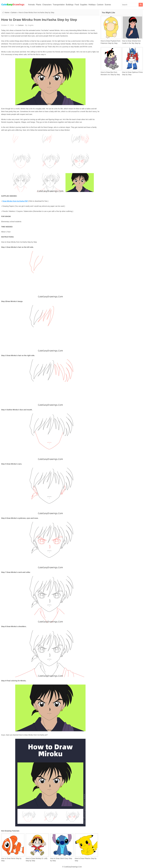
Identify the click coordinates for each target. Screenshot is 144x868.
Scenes (108, 5)
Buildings (70, 5)
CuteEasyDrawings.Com (73, 867)
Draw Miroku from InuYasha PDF (15, 201)
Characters (47, 5)
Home (7, 13)
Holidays (92, 5)
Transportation (59, 5)
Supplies (84, 5)
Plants (39, 5)
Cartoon (100, 5)
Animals (31, 5)
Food (77, 5)
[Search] (141, 5)
